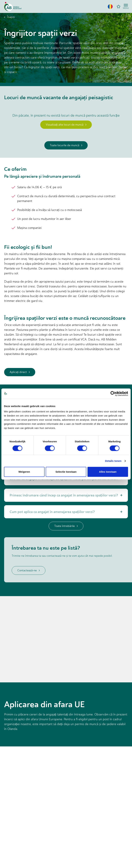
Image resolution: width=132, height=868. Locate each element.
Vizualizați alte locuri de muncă (66, 125)
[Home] (13, 7)
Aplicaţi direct (20, 372)
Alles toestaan (108, 472)
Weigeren (24, 472)
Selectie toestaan (66, 472)
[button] (110, 7)
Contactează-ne (29, 570)
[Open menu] (126, 7)
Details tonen (113, 461)
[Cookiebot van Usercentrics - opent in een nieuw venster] (113, 394)
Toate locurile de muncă (66, 145)
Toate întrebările (66, 526)
